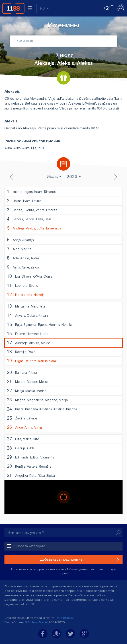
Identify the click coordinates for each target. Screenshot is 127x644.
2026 (74, 177)
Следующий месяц (115, 177)
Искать (118, 533)
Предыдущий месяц (12, 177)
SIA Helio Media (36, 622)
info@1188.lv (65, 618)
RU (44, 8)
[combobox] (63, 41)
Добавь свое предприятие (61, 559)
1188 (13, 8)
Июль (54, 177)
